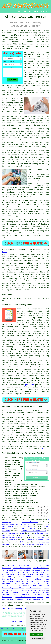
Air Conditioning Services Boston (23, 453)
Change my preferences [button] (37, 638)
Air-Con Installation (12, 592)
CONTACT (37, 12)
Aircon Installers (41, 572)
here (41, 448)
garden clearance (17, 533)
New (8, 629)
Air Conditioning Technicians (31, 575)
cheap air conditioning (20, 329)
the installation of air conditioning (32, 354)
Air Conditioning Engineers (29, 597)
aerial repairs (29, 529)
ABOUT (30, 12)
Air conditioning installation (15, 250)
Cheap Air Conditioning (21, 572)
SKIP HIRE (13, 540)
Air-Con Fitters (34, 566)
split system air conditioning (25, 356)
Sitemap (3, 629)
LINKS (25, 12)
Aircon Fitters (34, 581)
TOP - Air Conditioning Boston (15, 609)
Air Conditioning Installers (27, 586)
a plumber (28, 526)
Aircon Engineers (22, 584)
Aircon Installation (22, 568)
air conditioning (21, 444)
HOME (19, 12)
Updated (24, 629)
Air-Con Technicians (39, 590)
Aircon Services (32, 592)
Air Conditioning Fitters (31, 570)
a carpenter (41, 538)
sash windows (20, 542)
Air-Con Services (41, 568)
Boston (5, 252)
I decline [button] (40, 635)
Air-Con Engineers (10, 570)
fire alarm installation (39, 540)
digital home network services (17, 524)
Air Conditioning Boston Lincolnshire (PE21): (22, 31)
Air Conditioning (9, 575)
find (10, 411)
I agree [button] (33, 635)
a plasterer (31, 535)
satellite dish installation (34, 531)
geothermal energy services (14, 538)
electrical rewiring (30, 522)
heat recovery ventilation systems (32, 347)
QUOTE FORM (29, 385)
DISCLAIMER (45, 12)
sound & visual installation (34, 544)
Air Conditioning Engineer (30, 577)
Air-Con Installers (16, 566)
